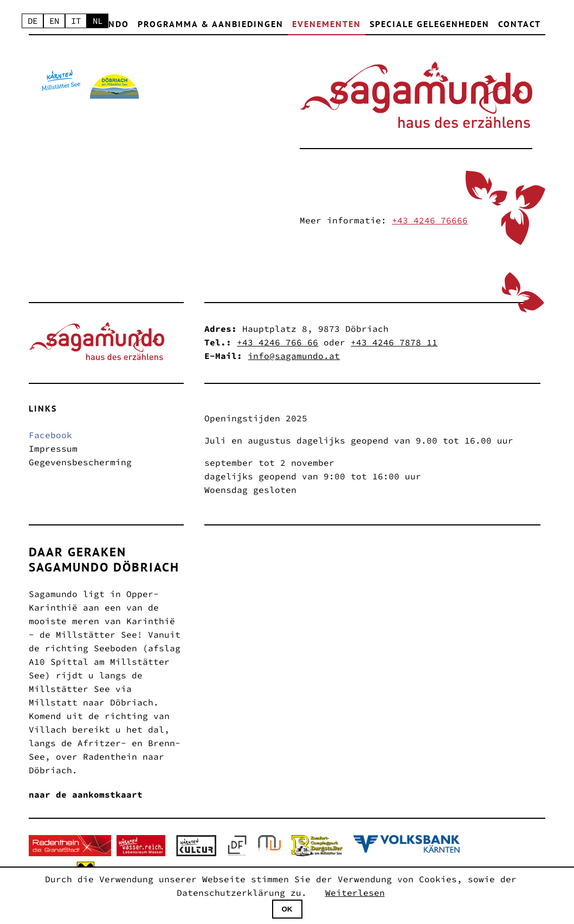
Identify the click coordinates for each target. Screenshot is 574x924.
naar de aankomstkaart (86, 794)
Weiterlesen (355, 893)
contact (520, 24)
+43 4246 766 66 (278, 342)
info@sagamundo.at (294, 356)
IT (79, 21)
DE (33, 21)
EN (56, 21)
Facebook (50, 435)
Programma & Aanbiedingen (211, 24)
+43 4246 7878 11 (394, 342)
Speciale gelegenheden (430, 24)
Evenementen (327, 24)
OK (287, 909)
